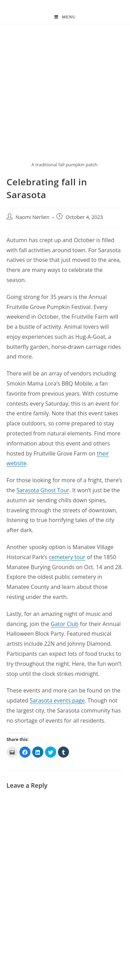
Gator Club (64, 624)
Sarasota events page (57, 700)
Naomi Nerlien (33, 217)
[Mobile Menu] (65, 17)
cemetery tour (67, 557)
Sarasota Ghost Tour (43, 490)
